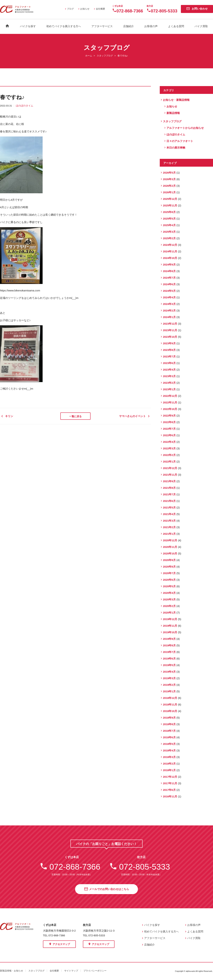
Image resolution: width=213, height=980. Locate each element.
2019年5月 (169, 665)
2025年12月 (170, 199)
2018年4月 (169, 750)
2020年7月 (169, 573)
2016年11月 (170, 796)
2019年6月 (169, 659)
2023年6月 (169, 363)
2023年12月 (170, 324)
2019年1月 (169, 691)
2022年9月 (169, 416)
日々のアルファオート (180, 141)
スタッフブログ (105, 56)
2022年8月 (169, 422)
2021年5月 (169, 507)
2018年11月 (170, 704)
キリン (8, 416)
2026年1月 (169, 192)
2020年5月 (169, 586)
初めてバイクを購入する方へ (64, 26)
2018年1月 (169, 770)
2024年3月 (169, 304)
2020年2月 (169, 606)
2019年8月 (169, 645)
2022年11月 (170, 402)
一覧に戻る (75, 416)
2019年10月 (170, 632)
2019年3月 (169, 678)
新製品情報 (173, 113)
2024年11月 (170, 251)
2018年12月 (170, 698)
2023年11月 (170, 330)
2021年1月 (169, 534)
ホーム (89, 56)
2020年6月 (169, 580)
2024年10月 (170, 258)
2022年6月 (169, 435)
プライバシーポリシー (95, 971)
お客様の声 (151, 26)
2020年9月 (169, 560)
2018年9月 (169, 718)
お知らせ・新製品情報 (176, 100)
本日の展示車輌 (176, 148)
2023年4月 (169, 370)
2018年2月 (169, 764)
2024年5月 (169, 291)
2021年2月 (169, 527)
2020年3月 (169, 599)
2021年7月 (169, 494)
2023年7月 (169, 356)
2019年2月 (169, 685)
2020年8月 (169, 567)
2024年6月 (169, 284)
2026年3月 (169, 179)
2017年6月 (169, 790)
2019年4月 (169, 672)
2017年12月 (170, 777)
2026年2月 (169, 186)
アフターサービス (102, 26)
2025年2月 (169, 238)
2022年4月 (169, 442)
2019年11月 (170, 626)
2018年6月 (169, 737)
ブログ (69, 9)
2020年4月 (169, 593)
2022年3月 (169, 448)
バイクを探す (28, 26)
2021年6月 (169, 501)
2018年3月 (169, 757)
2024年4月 (169, 297)
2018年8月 (169, 724)
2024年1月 (169, 317)
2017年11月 (170, 783)
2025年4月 (169, 225)
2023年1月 (169, 389)
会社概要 (99, 9)
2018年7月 (169, 731)
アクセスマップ (59, 944)
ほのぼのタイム (24, 106)
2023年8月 (169, 350)
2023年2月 (169, 383)
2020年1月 (169, 613)
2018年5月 (169, 744)
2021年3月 (169, 521)
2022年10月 (170, 409)
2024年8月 (169, 271)
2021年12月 (170, 468)
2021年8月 (169, 488)
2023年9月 (169, 343)
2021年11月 (170, 475)
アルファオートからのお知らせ (185, 128)
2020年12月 (170, 540)
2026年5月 (169, 173)
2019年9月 (169, 639)
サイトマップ (71, 971)
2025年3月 (169, 232)
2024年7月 (169, 278)
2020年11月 (170, 547)
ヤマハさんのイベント (135, 416)
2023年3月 (169, 376)
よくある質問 (176, 26)
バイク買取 (201, 26)
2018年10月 (170, 711)
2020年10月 (170, 553)
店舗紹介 (129, 26)
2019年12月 (170, 619)
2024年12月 (170, 245)
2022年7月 (169, 429)
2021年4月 (169, 514)
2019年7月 (169, 652)
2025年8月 (169, 212)
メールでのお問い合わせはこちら (106, 889)
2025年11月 (170, 205)
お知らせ (83, 9)
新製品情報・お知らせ (12, 971)
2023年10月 (170, 337)
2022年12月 (170, 396)
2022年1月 (169, 462)
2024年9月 (169, 265)
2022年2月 (169, 455)
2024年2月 (169, 310)
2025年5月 (169, 219)
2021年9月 (169, 481)
